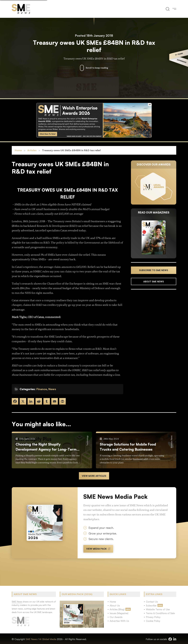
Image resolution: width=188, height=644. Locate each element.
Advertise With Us (119, 621)
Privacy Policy (153, 617)
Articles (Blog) (117, 609)
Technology (87, 441)
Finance (42, 389)
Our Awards (116, 617)
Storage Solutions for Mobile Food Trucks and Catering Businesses (128, 447)
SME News (31, 639)
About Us (115, 605)
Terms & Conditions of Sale (160, 613)
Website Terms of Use (158, 609)
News (52, 389)
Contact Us (152, 602)
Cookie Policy (153, 621)
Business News (171, 442)
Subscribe (151, 605)
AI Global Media (48, 639)
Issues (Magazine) (119, 613)
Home (18, 150)
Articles (32, 150)
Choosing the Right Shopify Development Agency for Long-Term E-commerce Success (46, 447)
